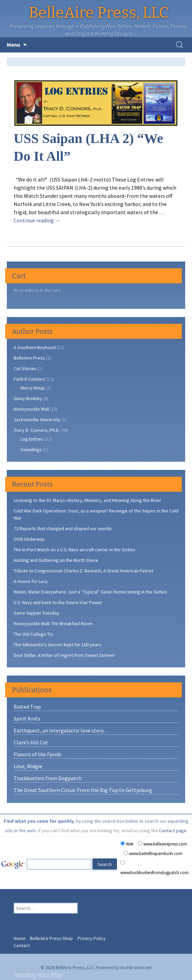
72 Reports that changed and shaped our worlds (63, 528)
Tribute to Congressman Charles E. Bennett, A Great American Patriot (84, 571)
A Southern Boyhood (35, 347)
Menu (13, 45)
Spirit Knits (27, 718)
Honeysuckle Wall (31, 409)
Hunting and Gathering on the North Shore (56, 560)
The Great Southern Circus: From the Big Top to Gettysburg (83, 790)
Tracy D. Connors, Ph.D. (37, 430)
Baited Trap (27, 707)
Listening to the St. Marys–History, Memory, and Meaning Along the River (87, 500)
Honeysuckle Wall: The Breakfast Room (53, 623)
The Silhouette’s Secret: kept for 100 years (57, 645)
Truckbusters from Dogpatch (48, 778)
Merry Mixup (33, 388)
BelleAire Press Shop (51, 934)
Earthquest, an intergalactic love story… (61, 730)
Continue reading (37, 220)
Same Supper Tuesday (36, 613)
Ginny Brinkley (28, 398)
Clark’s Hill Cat (31, 742)
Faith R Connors (29, 379)
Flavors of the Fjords (38, 754)
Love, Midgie (28, 766)
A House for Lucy (31, 581)
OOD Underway (29, 539)
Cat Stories (25, 368)
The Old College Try (33, 634)
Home (20, 934)
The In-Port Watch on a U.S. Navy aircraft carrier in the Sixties (75, 550)
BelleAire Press (29, 358)
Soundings (31, 449)
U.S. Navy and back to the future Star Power (58, 602)
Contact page (173, 831)
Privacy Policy (92, 934)
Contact (22, 941)
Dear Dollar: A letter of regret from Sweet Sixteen (64, 655)
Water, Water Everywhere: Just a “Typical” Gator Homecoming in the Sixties (90, 592)
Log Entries (32, 439)
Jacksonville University (37, 420)
